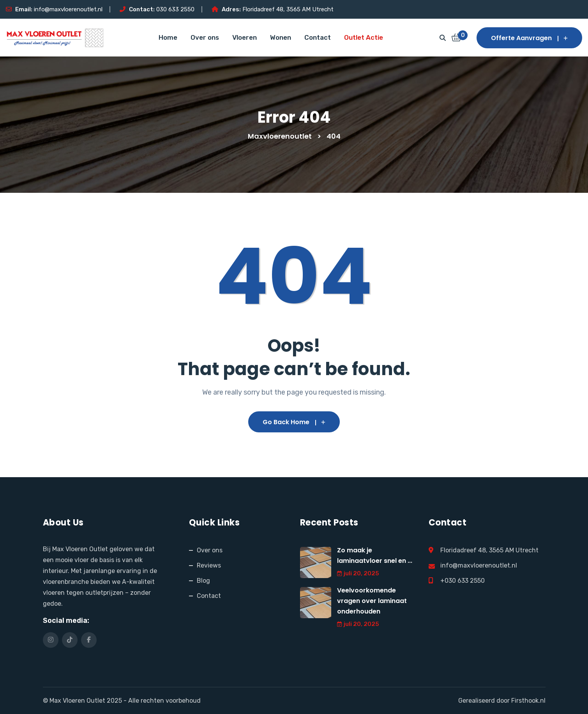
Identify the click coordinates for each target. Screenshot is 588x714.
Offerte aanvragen (529, 38)
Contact (318, 37)
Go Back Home (294, 422)
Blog (203, 581)
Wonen (281, 37)
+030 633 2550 (463, 581)
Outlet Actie (364, 37)
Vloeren (245, 37)
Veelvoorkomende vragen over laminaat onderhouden (372, 601)
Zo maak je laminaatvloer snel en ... (375, 555)
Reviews (209, 565)
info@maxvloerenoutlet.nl (68, 9)
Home (168, 37)
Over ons (205, 37)
